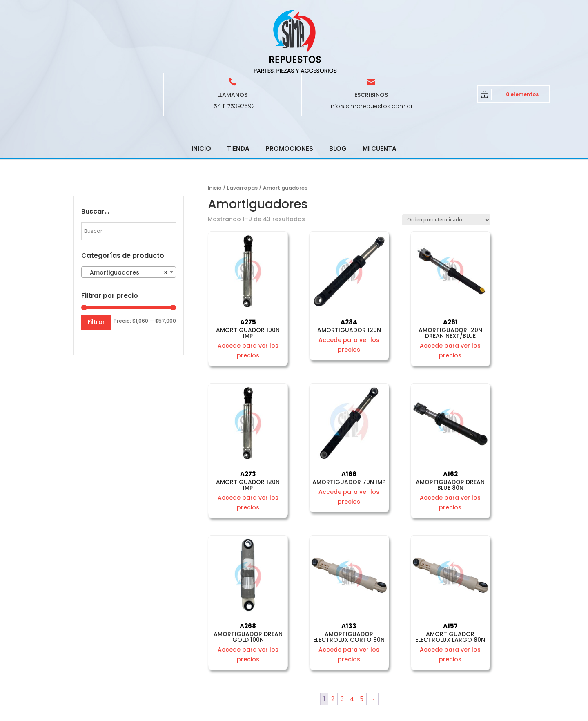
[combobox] (129, 214)
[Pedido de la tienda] (446, 162)
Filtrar (96, 263)
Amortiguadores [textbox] (126, 214)
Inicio (201, 90)
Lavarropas (242, 129)
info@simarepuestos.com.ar (371, 48)
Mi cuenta (380, 90)
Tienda (238, 90)
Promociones (289, 90)
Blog (338, 90)
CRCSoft (249, 713)
